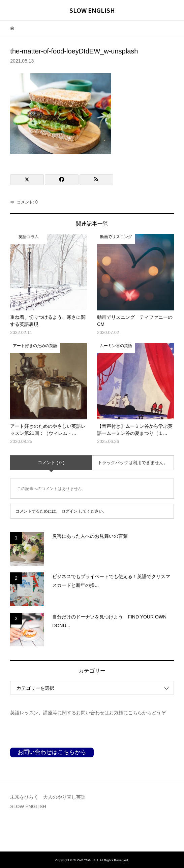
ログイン (69, 511)
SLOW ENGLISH (92, 10)
